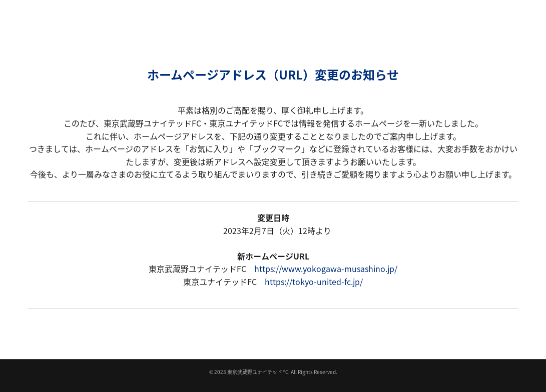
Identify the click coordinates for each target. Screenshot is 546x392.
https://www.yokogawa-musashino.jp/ (326, 268)
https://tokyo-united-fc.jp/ (314, 281)
